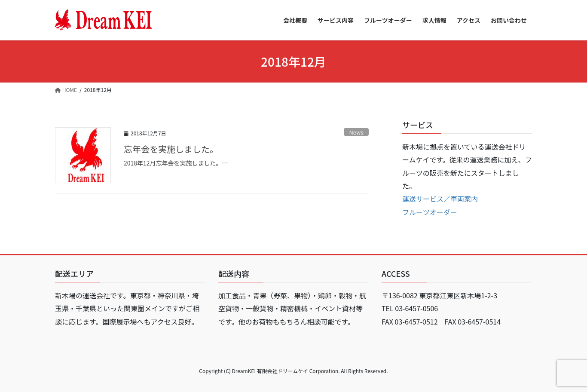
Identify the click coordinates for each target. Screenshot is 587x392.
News (356, 132)
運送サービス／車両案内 (440, 199)
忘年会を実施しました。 (171, 149)
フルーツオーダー (430, 212)
